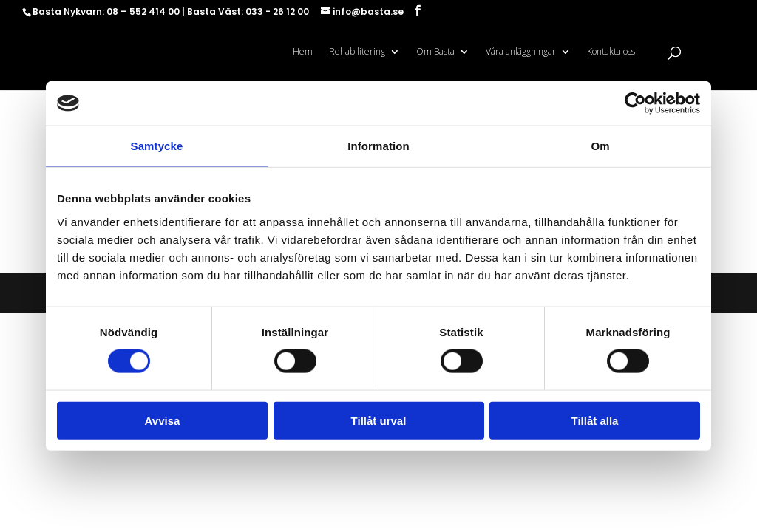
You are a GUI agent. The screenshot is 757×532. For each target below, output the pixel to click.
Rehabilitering (357, 52)
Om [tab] (600, 146)
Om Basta (435, 52)
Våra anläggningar (521, 52)
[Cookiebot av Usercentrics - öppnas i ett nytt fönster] (635, 103)
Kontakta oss (611, 52)
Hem (303, 52)
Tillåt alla (595, 420)
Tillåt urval (379, 420)
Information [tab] (378, 146)
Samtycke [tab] (157, 146)
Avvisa (163, 420)
